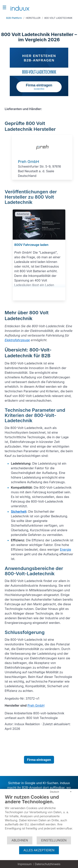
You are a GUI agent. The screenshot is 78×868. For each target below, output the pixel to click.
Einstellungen (54, 840)
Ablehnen (20, 840)
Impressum (25, 864)
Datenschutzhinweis (48, 864)
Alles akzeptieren (39, 850)
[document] (39, 815)
